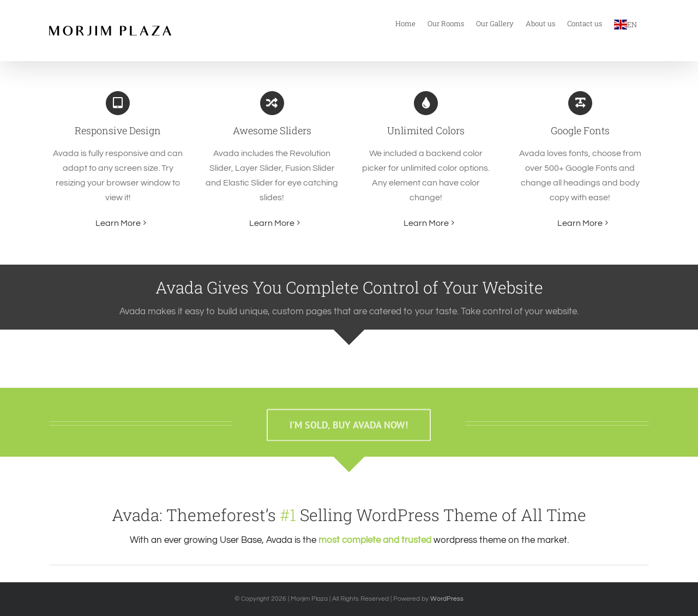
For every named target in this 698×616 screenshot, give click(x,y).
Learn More (118, 223)
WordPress (447, 599)
